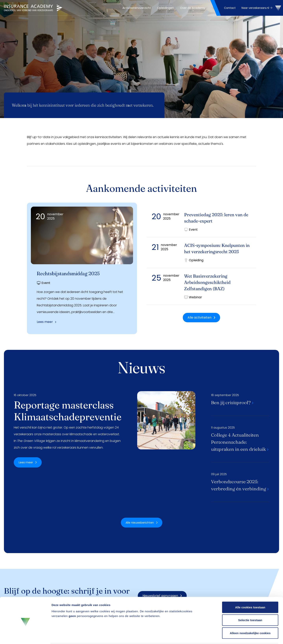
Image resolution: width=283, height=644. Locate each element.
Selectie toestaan (250, 605)
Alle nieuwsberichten (142, 523)
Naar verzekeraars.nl (257, 8)
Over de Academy (193, 8)
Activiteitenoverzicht (137, 8)
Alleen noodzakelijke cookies (250, 618)
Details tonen (212, 636)
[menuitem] (137, 8)
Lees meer (47, 322)
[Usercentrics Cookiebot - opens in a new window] (25, 636)
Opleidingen (165, 8)
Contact (230, 8)
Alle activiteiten (201, 317)
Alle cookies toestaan (250, 592)
